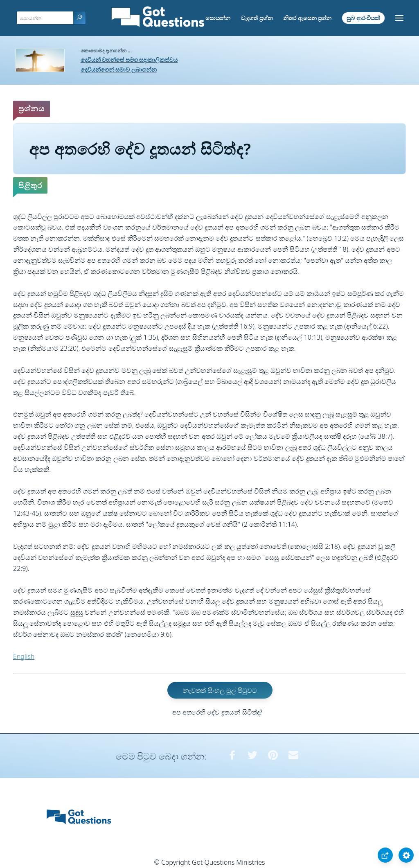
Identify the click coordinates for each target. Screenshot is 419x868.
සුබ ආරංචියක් (363, 18)
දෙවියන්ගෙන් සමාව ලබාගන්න (119, 69)
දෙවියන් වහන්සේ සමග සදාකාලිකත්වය (129, 60)
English (24, 656)
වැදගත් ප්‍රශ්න (257, 18)
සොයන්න (218, 18)
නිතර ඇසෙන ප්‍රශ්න (307, 18)
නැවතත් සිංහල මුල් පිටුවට (220, 690)
